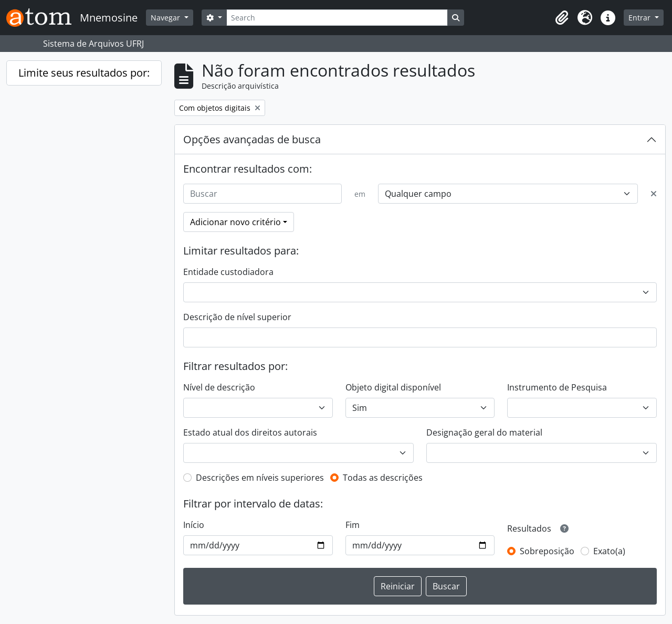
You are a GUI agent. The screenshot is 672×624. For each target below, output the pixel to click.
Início (194, 525)
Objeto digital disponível (393, 387)
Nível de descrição (219, 387)
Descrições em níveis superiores (260, 478)
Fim (353, 525)
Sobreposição (547, 551)
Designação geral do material (484, 432)
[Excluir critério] (654, 194)
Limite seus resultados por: (84, 73)
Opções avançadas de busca (252, 139)
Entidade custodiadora (228, 272)
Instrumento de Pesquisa (557, 387)
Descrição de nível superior (237, 317)
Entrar (640, 18)
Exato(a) (609, 551)
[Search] (337, 18)
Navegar (166, 18)
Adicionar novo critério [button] (235, 222)
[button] (562, 18)
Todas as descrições (383, 478)
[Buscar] (262, 194)
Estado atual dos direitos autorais (250, 432)
